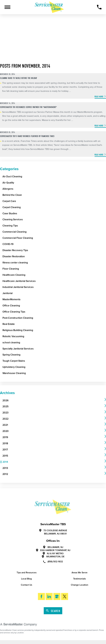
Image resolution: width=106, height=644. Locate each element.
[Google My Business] (57, 597)
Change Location (80, 585)
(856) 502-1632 (53, 562)
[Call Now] (99, 7)
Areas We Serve (80, 573)
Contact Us (26, 585)
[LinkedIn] (49, 597)
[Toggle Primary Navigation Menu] (7, 7)
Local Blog (26, 579)
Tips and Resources (27, 573)
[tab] (54, 401)
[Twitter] (65, 597)
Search (53, 611)
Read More (99, 97)
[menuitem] (53, 401)
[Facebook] (41, 597)
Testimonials (79, 579)
